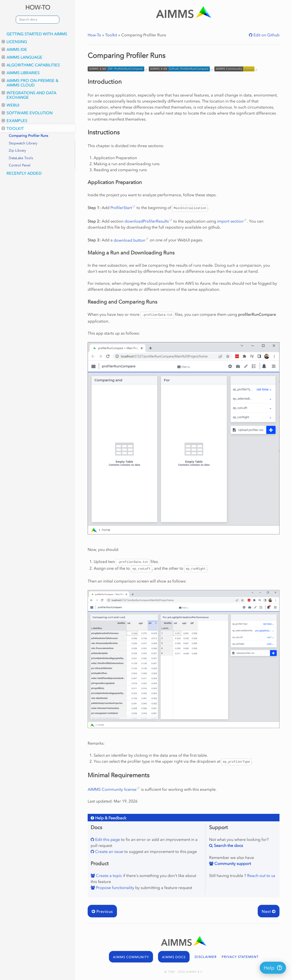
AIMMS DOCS (174, 957)
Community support (232, 863)
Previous (102, 911)
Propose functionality (115, 888)
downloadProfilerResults (147, 221)
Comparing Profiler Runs (28, 136)
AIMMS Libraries (21, 73)
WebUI (11, 105)
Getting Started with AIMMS (37, 34)
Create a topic (108, 875)
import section (230, 221)
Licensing (14, 42)
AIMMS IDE (14, 49)
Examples (15, 121)
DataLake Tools (21, 158)
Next (269, 911)
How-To (94, 35)
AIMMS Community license (112, 789)
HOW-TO (38, 7)
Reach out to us (261, 875)
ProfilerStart (121, 208)
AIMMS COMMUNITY (131, 957)
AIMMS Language (22, 57)
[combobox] (38, 20)
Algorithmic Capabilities (31, 65)
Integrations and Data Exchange (29, 95)
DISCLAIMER (206, 957)
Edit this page (107, 839)
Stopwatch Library (23, 143)
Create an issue (109, 851)
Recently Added (24, 173)
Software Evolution (27, 113)
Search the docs (228, 845)
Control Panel (20, 165)
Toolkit (13, 128)
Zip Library (17, 151)
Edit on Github (266, 35)
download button (129, 240)
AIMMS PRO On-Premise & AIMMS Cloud (30, 83)
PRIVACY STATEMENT (240, 957)
